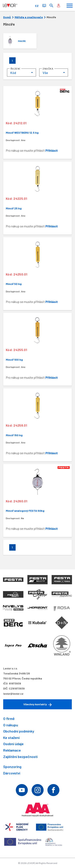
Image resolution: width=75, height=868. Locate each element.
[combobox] (21, 73)
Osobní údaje (13, 744)
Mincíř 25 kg (14, 208)
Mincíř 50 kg (14, 284)
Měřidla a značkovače (29, 17)
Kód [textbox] (13, 73)
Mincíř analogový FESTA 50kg (25, 511)
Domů (7, 17)
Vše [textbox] (45, 73)
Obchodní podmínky (19, 731)
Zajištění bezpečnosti (20, 757)
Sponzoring (12, 767)
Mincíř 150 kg (14, 435)
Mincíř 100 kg (14, 360)
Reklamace (12, 750)
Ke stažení (11, 738)
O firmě (9, 719)
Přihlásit (52, 150)
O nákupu (11, 725)
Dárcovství (12, 773)
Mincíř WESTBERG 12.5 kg (22, 133)
